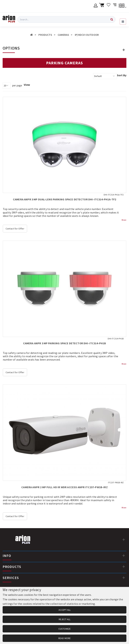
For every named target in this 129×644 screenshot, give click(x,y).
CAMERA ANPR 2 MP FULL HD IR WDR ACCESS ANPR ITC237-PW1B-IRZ (64, 487)
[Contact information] (124, 540)
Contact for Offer (15, 229)
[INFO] (124, 555)
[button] (124, 50)
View (27, 85)
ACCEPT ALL (65, 610)
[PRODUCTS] (124, 567)
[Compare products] (115, 6)
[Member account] (96, 6)
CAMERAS (63, 35)
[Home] (32, 35)
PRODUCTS (45, 35)
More (124, 220)
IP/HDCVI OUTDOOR (87, 35)
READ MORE (64, 638)
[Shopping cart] (102, 6)
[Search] (112, 19)
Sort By (122, 75)
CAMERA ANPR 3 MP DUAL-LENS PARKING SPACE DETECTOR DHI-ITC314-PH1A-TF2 (64, 199)
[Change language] (122, 6)
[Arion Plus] (9, 19)
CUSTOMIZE (64, 629)
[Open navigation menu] (123, 22)
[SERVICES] (124, 578)
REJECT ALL (65, 619)
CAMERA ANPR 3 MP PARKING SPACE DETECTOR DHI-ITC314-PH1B (65, 343)
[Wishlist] (109, 6)
